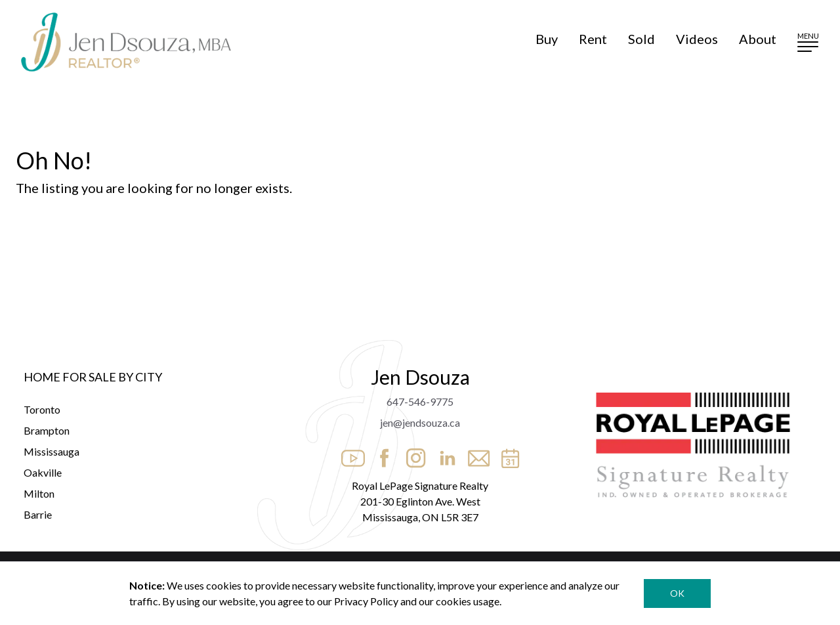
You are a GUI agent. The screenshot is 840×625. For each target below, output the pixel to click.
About (758, 39)
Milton (39, 493)
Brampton (47, 430)
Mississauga (52, 451)
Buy (547, 39)
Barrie (38, 514)
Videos (697, 39)
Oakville (43, 472)
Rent (593, 39)
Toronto (42, 409)
